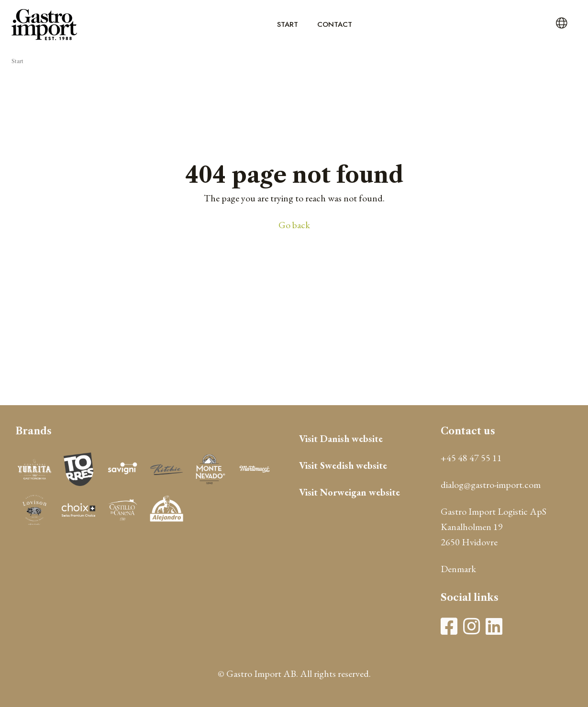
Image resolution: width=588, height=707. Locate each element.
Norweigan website (360, 492)
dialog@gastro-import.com (491, 485)
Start (288, 24)
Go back (294, 225)
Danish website (351, 439)
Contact (335, 24)
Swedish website (354, 465)
